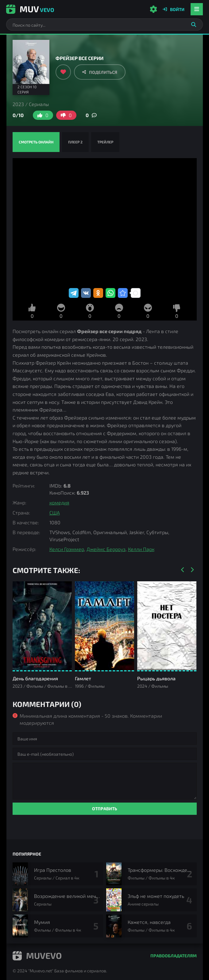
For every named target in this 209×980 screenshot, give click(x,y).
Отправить (105, 809)
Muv (30, 9)
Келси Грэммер (67, 549)
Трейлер (105, 142)
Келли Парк (141, 549)
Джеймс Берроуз (106, 549)
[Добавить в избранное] (63, 72)
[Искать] (194, 25)
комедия (59, 502)
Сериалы (39, 104)
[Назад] (183, 570)
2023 (18, 104)
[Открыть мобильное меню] (197, 9)
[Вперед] (192, 570)
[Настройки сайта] (153, 9)
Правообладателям (174, 956)
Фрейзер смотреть (105, 222)
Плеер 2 (75, 142)
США (55, 513)
